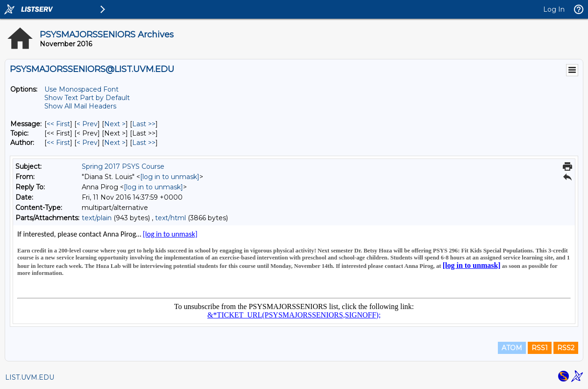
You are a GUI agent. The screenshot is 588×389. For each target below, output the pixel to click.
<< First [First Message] (58, 124)
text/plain (97, 218)
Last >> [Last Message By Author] (144, 143)
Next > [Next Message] (115, 124)
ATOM (512, 348)
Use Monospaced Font (81, 89)
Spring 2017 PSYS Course (123, 166)
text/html (170, 218)
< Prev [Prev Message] (87, 124)
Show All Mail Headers (80, 106)
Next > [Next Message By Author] (115, 143)
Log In (554, 9)
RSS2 (566, 348)
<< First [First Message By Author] (58, 143)
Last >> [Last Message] (144, 124)
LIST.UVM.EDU (30, 377)
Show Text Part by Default (87, 98)
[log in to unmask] (170, 177)
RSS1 (540, 348)
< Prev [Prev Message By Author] (87, 143)
